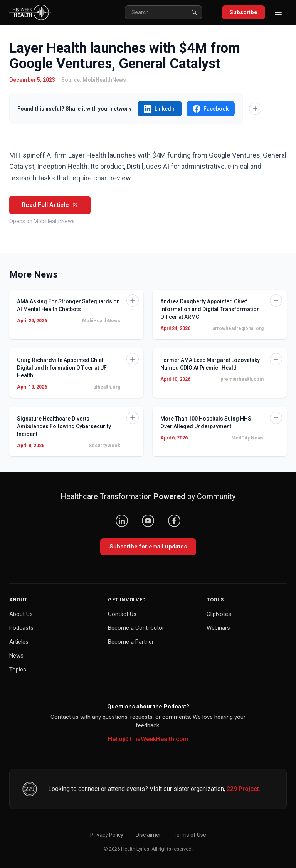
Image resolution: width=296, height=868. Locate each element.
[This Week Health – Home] (30, 12)
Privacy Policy (107, 835)
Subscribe (243, 12)
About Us (21, 614)
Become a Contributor (136, 628)
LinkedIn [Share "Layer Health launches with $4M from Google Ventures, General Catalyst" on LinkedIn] (160, 109)
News (16, 656)
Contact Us (122, 614)
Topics (18, 670)
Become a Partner (131, 642)
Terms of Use (190, 835)
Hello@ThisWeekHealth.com (148, 739)
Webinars (218, 628)
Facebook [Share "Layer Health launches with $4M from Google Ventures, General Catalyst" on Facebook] (211, 109)
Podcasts (21, 628)
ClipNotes (219, 614)
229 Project (243, 789)
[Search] (163, 12)
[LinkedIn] (122, 521)
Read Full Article (50, 205)
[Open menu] (278, 12)
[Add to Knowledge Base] (255, 109)
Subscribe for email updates (148, 547)
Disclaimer (148, 835)
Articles (19, 642)
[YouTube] (148, 521)
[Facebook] (174, 521)
